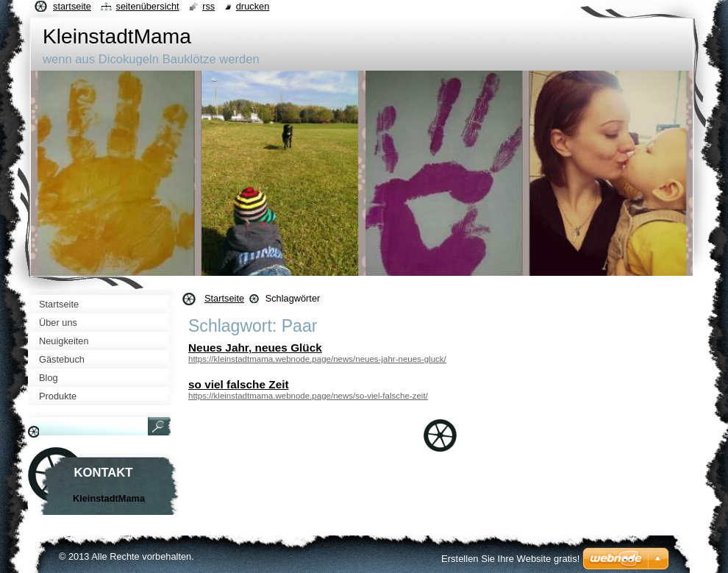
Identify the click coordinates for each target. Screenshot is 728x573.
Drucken (253, 6)
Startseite (224, 298)
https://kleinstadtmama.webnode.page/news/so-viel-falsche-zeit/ (308, 396)
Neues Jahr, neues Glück (255, 348)
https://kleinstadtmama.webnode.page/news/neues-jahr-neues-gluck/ (317, 359)
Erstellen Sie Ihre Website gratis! (510, 559)
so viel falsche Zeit (239, 384)
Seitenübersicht (147, 6)
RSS (208, 6)
